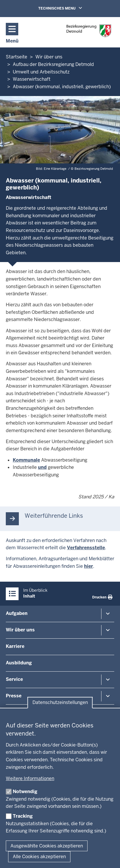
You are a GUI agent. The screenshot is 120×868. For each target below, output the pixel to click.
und (42, 467)
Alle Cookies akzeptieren (39, 857)
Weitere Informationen (30, 778)
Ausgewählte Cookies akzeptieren (47, 846)
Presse (14, 696)
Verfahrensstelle (86, 548)
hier (89, 566)
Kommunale (26, 460)
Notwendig (25, 791)
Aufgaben (17, 613)
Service (14, 679)
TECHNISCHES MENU (68, 8)
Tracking (23, 816)
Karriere (15, 646)
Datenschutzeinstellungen (60, 703)
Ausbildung (19, 663)
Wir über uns (20, 630)
